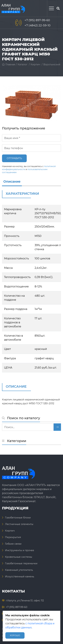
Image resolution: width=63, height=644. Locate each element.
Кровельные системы (19, 557)
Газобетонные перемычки (21, 563)
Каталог (23, 64)
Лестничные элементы (19, 524)
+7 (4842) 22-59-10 (37, 25)
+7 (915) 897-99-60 (37, 20)
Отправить (14, 158)
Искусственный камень (20, 577)
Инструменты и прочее (20, 550)
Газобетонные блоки (18, 518)
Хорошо (15, 635)
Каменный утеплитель (19, 570)
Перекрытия (13, 537)
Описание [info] (12, 182)
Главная (9, 64)
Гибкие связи (13, 544)
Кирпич (35, 64)
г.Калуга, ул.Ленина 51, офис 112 (25, 601)
